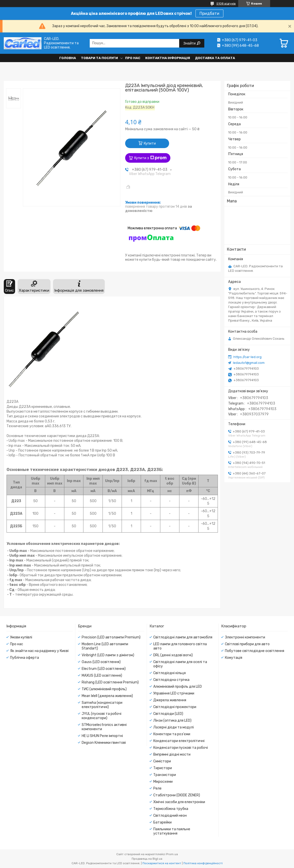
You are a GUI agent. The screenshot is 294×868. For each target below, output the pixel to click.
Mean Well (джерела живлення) (107, 696)
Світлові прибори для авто (247, 644)
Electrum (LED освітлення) (104, 669)
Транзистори (165, 775)
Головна (68, 58)
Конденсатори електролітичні (179, 741)
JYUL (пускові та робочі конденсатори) (102, 716)
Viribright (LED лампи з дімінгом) (108, 655)
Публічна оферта (24, 658)
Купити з (150, 158)
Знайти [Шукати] (190, 43)
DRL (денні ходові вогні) (173, 655)
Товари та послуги (99, 58)
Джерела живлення (170, 700)
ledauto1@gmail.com (249, 363)
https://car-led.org (248, 357)
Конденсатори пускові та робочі (181, 748)
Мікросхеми (163, 782)
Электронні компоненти (245, 637)
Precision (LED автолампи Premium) (111, 637)
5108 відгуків (226, 4)
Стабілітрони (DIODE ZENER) (177, 795)
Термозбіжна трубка (171, 809)
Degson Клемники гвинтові (104, 743)
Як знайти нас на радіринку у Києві (39, 651)
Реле (157, 788)
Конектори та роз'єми (172, 734)
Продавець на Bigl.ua (147, 859)
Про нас (133, 58)
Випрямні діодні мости (172, 754)
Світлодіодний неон (170, 816)
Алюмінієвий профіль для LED (178, 687)
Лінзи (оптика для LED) (172, 721)
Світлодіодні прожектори (175, 707)
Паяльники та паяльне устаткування (172, 831)
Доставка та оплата (215, 58)
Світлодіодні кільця (169, 673)
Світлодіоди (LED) (168, 714)
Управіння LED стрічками (174, 693)
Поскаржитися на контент (162, 863)
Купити (150, 143)
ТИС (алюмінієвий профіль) (104, 689)
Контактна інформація (168, 58)
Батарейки (162, 822)
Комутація (234, 658)
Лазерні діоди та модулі (174, 727)
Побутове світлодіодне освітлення (255, 651)
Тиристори (163, 768)
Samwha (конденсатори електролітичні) (102, 705)
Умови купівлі (21, 637)
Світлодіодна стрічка (171, 680)
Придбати (209, 13)
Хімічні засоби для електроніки (179, 802)
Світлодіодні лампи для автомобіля (183, 637)
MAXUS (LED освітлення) (102, 676)
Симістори (162, 761)
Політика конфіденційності (203, 863)
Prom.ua (172, 854)
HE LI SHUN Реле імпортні (102, 736)
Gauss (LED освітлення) (101, 662)
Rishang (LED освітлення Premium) (110, 682)
